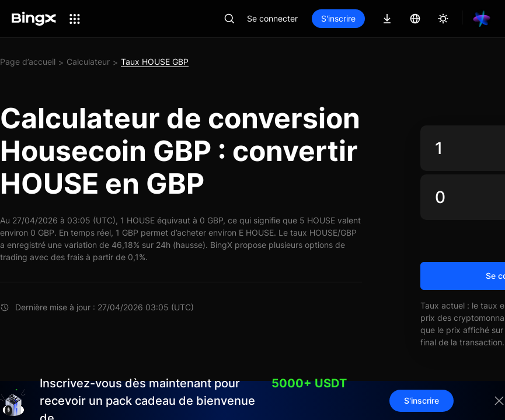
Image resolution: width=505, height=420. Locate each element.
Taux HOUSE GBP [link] (155, 62)
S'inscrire (338, 18)
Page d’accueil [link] (28, 62)
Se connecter (272, 18)
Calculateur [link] (88, 62)
